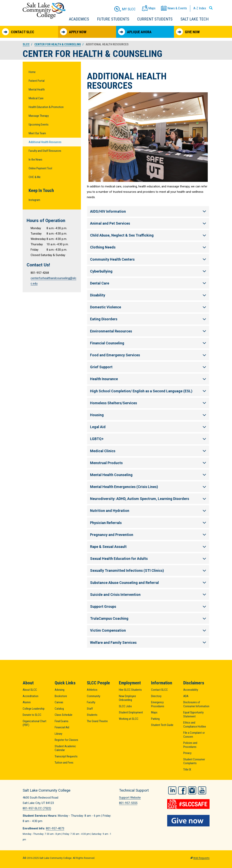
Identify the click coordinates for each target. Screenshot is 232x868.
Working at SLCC (129, 719)
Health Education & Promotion (46, 107)
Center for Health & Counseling (58, 44)
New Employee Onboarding (127, 698)
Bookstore (61, 696)
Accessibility (191, 690)
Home (32, 72)
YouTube (202, 790)
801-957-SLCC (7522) (37, 808)
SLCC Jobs (125, 706)
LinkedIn (172, 790)
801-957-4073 (55, 828)
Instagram (34, 200)
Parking (155, 719)
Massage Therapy (39, 116)
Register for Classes (66, 740)
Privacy (187, 753)
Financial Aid (62, 727)
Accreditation (31, 696)
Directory (156, 696)
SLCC (26, 44)
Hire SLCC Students (130, 690)
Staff (90, 709)
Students (92, 715)
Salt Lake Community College (44, 11)
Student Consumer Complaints (194, 761)
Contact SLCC (18, 32)
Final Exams (62, 721)
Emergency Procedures (158, 704)
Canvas (59, 702)
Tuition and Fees (64, 763)
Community (94, 696)
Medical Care (36, 98)
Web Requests (201, 858)
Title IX (187, 770)
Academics (79, 19)
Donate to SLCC (32, 715)
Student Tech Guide (162, 725)
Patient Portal (37, 81)
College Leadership (34, 709)
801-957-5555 (128, 803)
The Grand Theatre (97, 721)
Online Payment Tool (40, 168)
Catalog (59, 709)
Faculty (91, 702)
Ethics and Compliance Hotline (195, 725)
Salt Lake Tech (195, 19)
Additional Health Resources (45, 142)
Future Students (113, 19)
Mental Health (37, 90)
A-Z (200, 8)
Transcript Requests (66, 756)
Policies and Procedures (190, 745)
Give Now (188, 32)
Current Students (155, 19)
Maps (154, 712)
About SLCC (30, 690)
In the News (35, 160)
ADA (186, 696)
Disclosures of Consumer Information (196, 704)
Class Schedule (64, 715)
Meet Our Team (37, 133)
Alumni (27, 702)
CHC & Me (35, 177)
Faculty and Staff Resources (45, 151)
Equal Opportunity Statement (193, 714)
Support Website (130, 798)
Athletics (92, 690)
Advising (60, 690)
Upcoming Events (39, 125)
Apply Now (73, 32)
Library (58, 734)
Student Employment (131, 712)
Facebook (182, 790)
